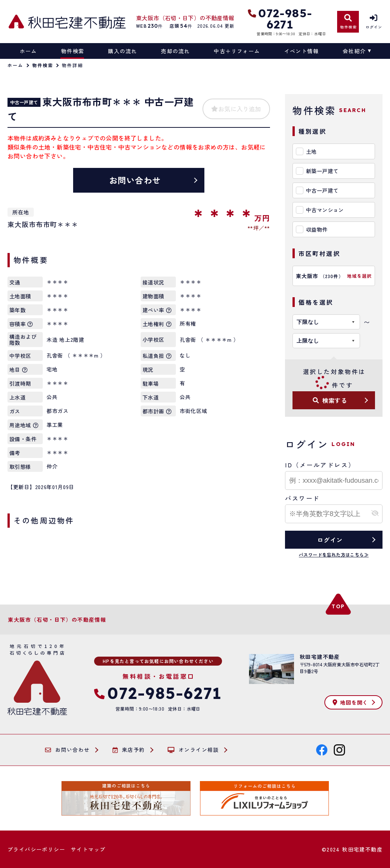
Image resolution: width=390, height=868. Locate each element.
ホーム (28, 51)
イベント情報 (301, 51)
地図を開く (350, 702)
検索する (330, 400)
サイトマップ (88, 849)
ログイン (330, 540)
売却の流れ (175, 51)
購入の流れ (122, 51)
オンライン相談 (193, 750)
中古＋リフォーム (237, 51)
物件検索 (73, 51)
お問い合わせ (135, 180)
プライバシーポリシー (36, 849)
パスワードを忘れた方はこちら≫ (334, 554)
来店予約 (129, 750)
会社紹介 (354, 51)
